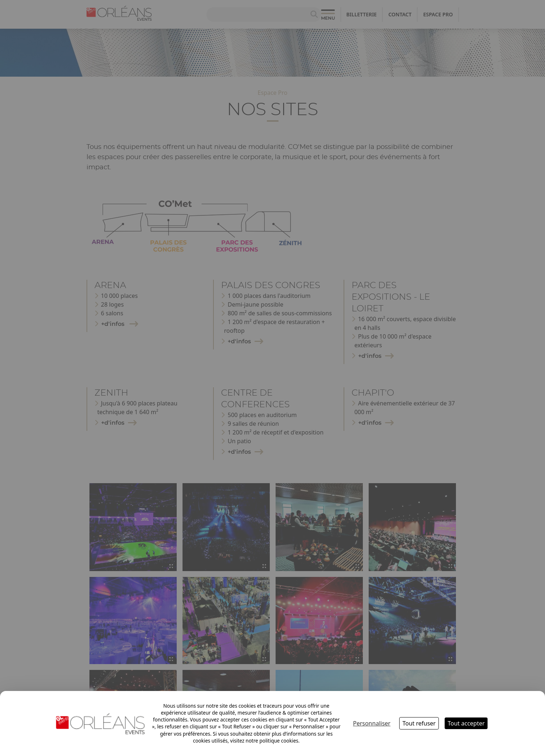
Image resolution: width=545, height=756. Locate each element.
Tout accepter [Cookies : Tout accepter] (466, 723)
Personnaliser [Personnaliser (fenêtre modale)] (372, 723)
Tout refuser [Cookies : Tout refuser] (419, 723)
